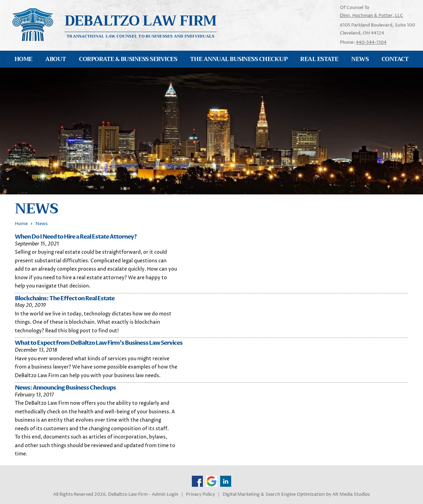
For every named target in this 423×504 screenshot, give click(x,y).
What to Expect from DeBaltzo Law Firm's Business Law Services (99, 343)
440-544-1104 (371, 42)
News (360, 59)
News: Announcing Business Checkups (65, 388)
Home (23, 59)
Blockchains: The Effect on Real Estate (65, 298)
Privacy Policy (200, 495)
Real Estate (319, 59)
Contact (395, 59)
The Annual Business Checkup (239, 59)
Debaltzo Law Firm (141, 21)
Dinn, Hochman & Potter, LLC (371, 16)
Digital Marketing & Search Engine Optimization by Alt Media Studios (296, 495)
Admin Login (165, 495)
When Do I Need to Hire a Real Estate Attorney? (76, 237)
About (56, 59)
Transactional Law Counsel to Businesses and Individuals (140, 36)
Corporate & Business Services (128, 59)
